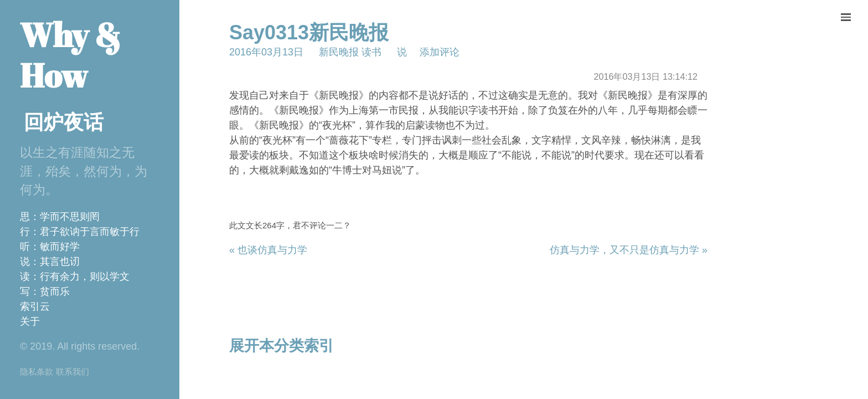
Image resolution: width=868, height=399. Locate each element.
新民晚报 (339, 52)
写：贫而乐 (45, 291)
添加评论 (440, 52)
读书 (371, 52)
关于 (30, 321)
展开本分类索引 (281, 346)
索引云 (35, 306)
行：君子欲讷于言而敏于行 (80, 232)
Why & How (70, 55)
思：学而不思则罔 (60, 217)
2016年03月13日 (266, 52)
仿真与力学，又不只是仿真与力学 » (629, 250)
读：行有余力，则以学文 (75, 277)
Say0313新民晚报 (309, 32)
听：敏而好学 (50, 247)
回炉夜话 (64, 122)
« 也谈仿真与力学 (268, 250)
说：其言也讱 (50, 262)
